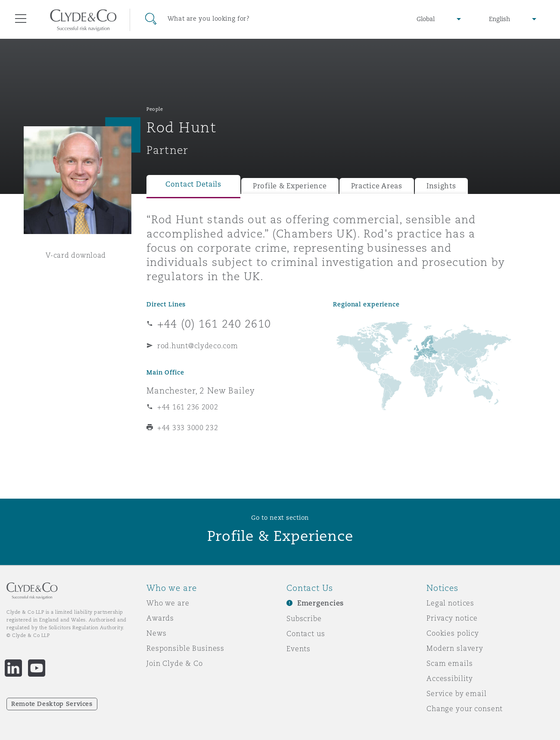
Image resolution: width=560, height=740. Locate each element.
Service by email (457, 693)
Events (299, 649)
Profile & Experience (290, 186)
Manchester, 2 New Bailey (201, 390)
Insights (441, 186)
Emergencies (320, 603)
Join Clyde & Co (175, 663)
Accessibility (450, 678)
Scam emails (450, 663)
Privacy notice (452, 618)
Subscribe (304, 618)
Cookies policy (453, 633)
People (155, 109)
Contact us (306, 634)
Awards (160, 618)
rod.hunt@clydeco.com (198, 346)
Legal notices (450, 603)
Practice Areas (377, 186)
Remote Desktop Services (52, 704)
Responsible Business (185, 648)
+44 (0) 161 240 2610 (214, 324)
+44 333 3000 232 (188, 428)
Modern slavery (455, 648)
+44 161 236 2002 (188, 407)
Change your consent (465, 709)
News (156, 633)
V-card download (76, 255)
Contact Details (193, 184)
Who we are (168, 603)
